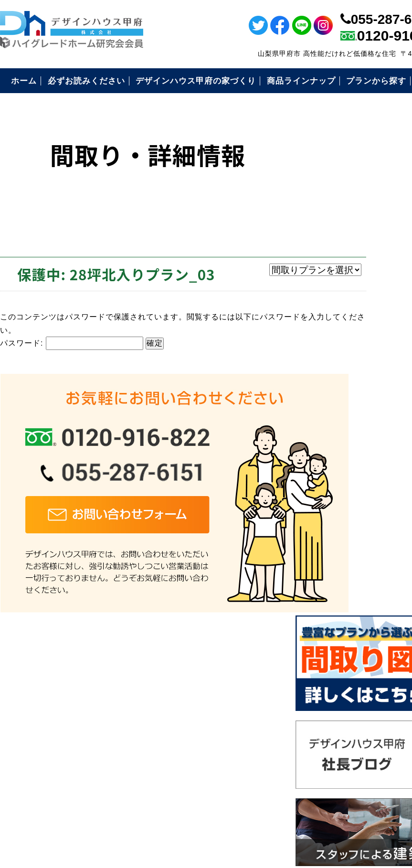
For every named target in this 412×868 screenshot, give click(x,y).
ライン (399, 41)
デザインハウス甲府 (263, 798)
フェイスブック (399, 74)
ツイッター (399, 106)
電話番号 (399, 280)
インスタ (399, 139)
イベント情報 (399, 191)
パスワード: (72, 343)
